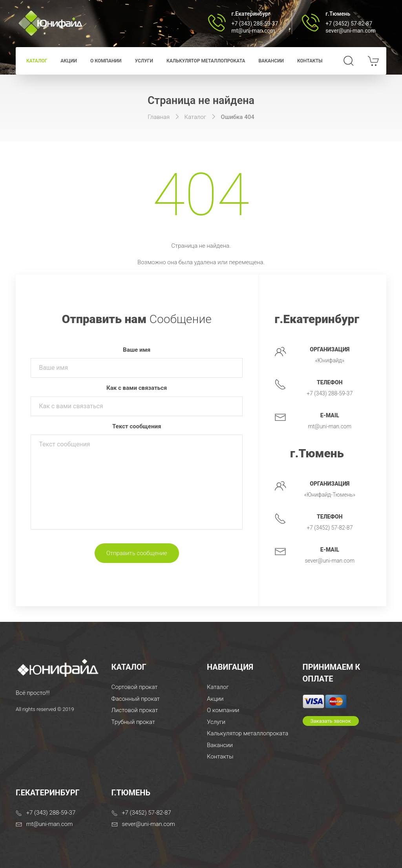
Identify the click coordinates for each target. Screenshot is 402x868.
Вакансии (271, 61)
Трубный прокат (133, 722)
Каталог (37, 61)
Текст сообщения (137, 426)
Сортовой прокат (135, 687)
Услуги (144, 61)
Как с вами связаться (137, 388)
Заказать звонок (331, 721)
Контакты (310, 61)
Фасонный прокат (136, 699)
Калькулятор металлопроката (206, 61)
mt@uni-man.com (253, 31)
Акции (69, 61)
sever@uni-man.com (351, 31)
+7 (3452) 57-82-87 (349, 24)
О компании (106, 61)
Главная (159, 117)
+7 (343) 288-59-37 (255, 24)
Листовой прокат (135, 710)
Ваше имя (137, 350)
